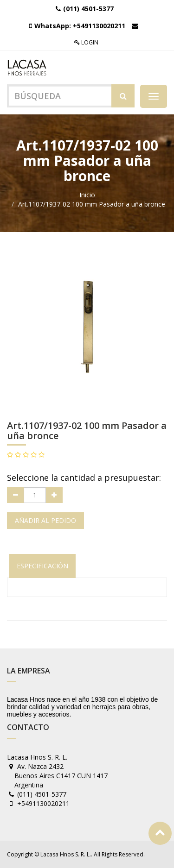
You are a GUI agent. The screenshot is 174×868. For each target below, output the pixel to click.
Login (86, 42)
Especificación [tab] (42, 566)
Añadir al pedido (45, 520)
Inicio (87, 195)
